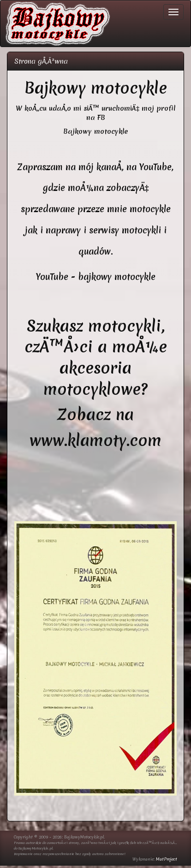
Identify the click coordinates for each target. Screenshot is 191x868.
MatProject (167, 859)
